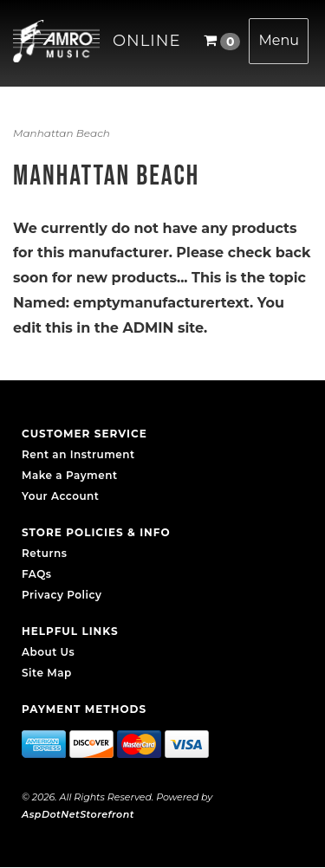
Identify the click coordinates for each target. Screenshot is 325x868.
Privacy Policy (62, 595)
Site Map (47, 673)
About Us (48, 652)
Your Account (60, 496)
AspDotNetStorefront (78, 814)
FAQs (36, 574)
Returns (44, 553)
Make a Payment (70, 475)
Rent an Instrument (78, 454)
